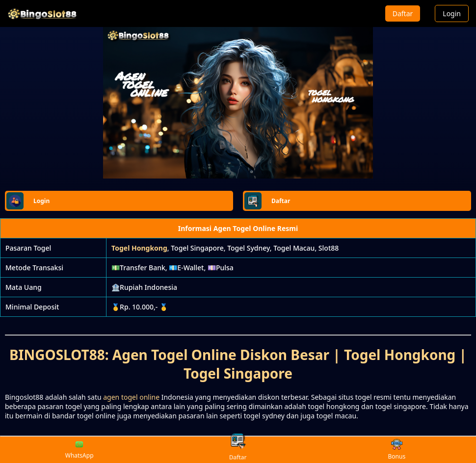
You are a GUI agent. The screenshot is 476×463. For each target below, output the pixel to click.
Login (452, 13)
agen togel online (131, 397)
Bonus (397, 450)
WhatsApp (79, 450)
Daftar (403, 13)
